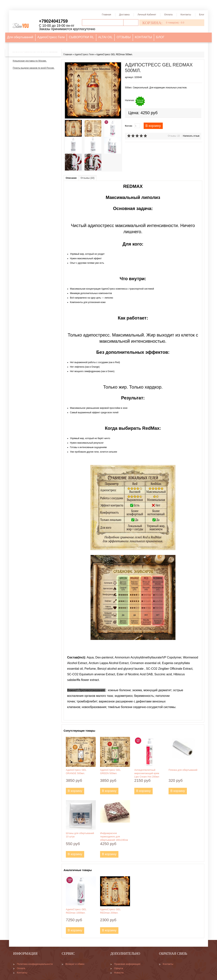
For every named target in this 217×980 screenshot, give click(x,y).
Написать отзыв (191, 136)
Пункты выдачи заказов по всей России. (34, 68)
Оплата (168, 15)
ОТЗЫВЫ (124, 37)
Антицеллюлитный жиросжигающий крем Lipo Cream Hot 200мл (147, 773)
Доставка (124, 15)
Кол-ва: (129, 126)
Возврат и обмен (75, 964)
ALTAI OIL (105, 37)
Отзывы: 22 (174, 136)
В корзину (153, 126)
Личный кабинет (147, 15)
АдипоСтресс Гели (51, 37)
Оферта (119, 968)
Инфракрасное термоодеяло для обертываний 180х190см (114, 837)
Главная (106, 15)
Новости (119, 973)
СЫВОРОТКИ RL (81, 37)
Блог (202, 15)
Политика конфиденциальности (35, 964)
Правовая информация (127, 964)
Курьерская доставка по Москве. (30, 61)
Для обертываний (20, 37)
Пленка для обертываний (183, 770)
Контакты (186, 15)
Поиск (131, 23)
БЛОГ (160, 37)
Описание (71, 178)
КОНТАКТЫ (143, 37)
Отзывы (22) (88, 178)
